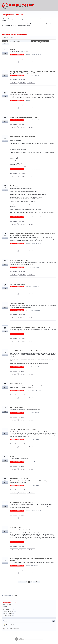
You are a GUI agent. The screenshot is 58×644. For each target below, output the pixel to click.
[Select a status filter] (40, 41)
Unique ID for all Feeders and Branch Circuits (26, 351)
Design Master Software (13, 628)
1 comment (28, 75)
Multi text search (16, 528)
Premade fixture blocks (18, 92)
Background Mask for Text (19, 479)
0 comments (28, 55)
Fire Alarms (14, 186)
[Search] (53, 621)
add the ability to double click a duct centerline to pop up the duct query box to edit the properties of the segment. (33, 72)
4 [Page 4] (34, 582)
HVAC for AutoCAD (35, 75)
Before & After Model (17, 303)
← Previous (21, 582)
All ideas (5, 606)
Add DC (13, 49)
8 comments (28, 244)
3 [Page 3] (31, 582)
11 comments (28, 334)
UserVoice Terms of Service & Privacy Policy (34, 639)
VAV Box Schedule (16, 407)
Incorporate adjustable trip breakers (22, 137)
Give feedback (10, 625)
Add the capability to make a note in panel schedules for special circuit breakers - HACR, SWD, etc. (32, 234)
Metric (12, 456)
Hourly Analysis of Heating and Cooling (24, 117)
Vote (5, 53)
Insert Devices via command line (21, 502)
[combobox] (28, 621)
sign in (15, 595)
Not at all (15, 62)
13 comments (28, 287)
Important (23, 62)
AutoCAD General (36, 334)
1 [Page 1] (26, 582)
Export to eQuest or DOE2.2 (20, 260)
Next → (38, 582)
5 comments (28, 391)
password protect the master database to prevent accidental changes (31, 559)
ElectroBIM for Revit (8, 610)
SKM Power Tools (16, 384)
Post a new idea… (7, 604)
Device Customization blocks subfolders (24, 430)
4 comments (28, 267)
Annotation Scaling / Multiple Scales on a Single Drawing (30, 327)
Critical (32, 62)
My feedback (5, 44)
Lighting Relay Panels (18, 284)
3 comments (28, 217)
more (25, 166)
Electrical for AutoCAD (36, 55)
